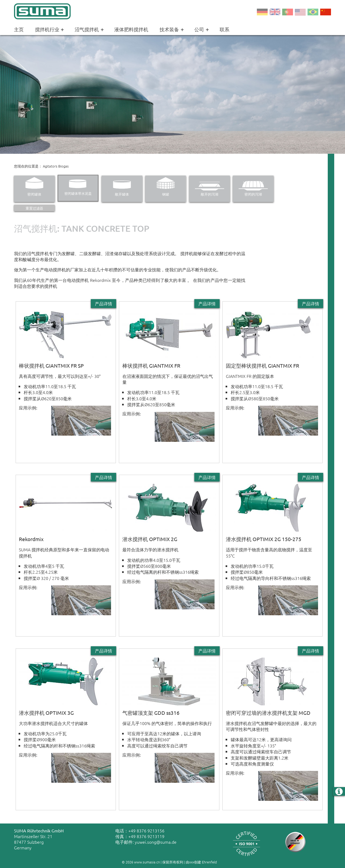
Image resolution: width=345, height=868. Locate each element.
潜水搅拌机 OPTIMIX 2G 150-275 (264, 539)
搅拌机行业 (50, 30)
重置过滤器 (34, 208)
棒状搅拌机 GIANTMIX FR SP (51, 365)
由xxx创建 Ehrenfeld (201, 862)
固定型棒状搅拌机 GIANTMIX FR (263, 365)
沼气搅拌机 (90, 30)
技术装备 (172, 30)
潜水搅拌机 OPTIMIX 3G (46, 713)
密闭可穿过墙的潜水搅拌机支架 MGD (268, 713)
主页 (19, 29)
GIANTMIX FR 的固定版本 (250, 376)
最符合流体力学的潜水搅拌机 (150, 549)
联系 (225, 29)
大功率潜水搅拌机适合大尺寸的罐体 (53, 723)
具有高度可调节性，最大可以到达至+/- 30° (60, 376)
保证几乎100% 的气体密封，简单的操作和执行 (167, 723)
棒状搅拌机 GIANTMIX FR (151, 365)
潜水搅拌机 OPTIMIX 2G (150, 539)
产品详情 (103, 303)
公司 (202, 30)
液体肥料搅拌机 (131, 29)
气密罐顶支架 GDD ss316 (151, 713)
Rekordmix (31, 539)
